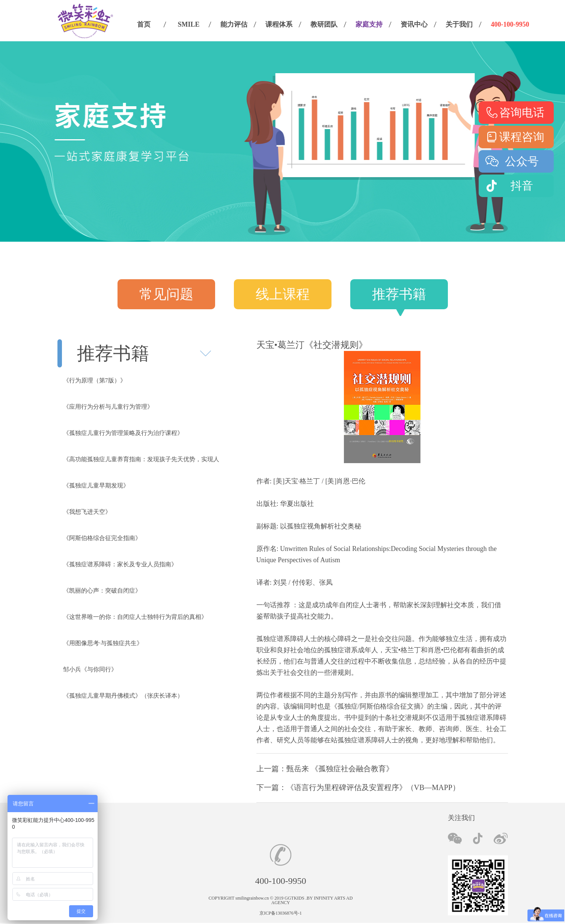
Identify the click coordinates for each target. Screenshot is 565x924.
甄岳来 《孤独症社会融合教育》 (340, 769)
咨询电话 (522, 112)
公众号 (522, 161)
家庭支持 (369, 24)
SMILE (188, 24)
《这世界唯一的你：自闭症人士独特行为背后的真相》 (135, 617)
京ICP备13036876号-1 (281, 913)
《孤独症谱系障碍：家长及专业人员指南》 (120, 564)
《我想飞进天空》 (87, 512)
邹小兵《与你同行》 (90, 669)
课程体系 (279, 24)
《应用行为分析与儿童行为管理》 (108, 407)
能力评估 (234, 24)
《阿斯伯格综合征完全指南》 (102, 538)
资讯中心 (414, 24)
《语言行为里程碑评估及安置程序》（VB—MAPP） (373, 787)
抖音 (522, 186)
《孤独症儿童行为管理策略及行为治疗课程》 (123, 433)
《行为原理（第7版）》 (95, 380)
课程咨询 (522, 137)
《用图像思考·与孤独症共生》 (103, 643)
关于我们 (459, 24)
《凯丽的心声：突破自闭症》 (102, 591)
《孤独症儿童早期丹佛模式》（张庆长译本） (123, 696)
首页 (144, 24)
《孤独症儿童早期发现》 (96, 485)
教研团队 (324, 24)
